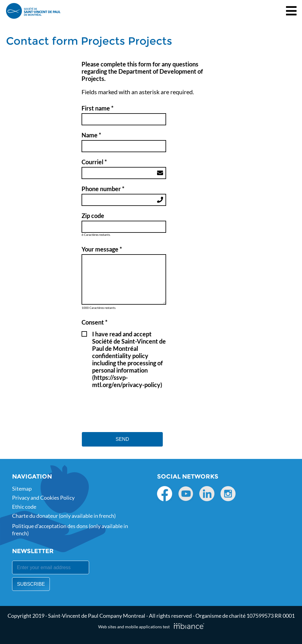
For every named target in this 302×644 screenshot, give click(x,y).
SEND (122, 439)
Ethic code (24, 507)
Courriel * (94, 162)
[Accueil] (33, 11)
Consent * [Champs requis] (95, 322)
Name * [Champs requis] (91, 135)
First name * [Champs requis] (98, 108)
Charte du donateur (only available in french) (64, 516)
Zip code (93, 216)
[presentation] (127, 404)
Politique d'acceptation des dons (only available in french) (70, 530)
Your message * (102, 249)
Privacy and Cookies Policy (43, 498)
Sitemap (22, 489)
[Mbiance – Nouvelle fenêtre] (189, 626)
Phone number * (103, 189)
